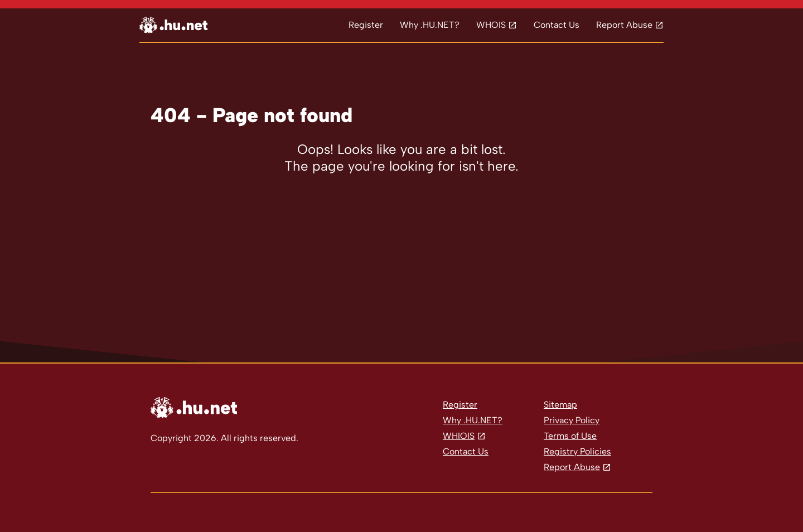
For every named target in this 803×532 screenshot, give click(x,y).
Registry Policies (577, 451)
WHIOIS (459, 436)
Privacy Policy (572, 420)
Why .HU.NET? (430, 25)
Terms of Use (570, 436)
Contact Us (557, 25)
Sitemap (560, 405)
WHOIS (491, 25)
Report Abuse (624, 25)
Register (366, 25)
